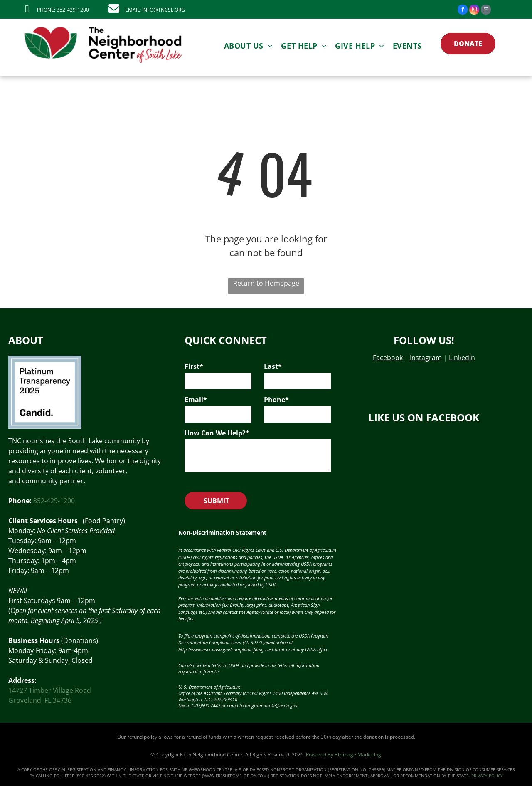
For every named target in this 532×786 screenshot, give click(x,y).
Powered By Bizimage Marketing (344, 755)
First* (194, 366)
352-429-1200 (54, 501)
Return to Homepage (266, 283)
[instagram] (474, 11)
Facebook (388, 358)
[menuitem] (249, 46)
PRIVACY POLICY (487, 776)
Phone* (276, 400)
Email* (196, 400)
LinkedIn (462, 358)
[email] (486, 11)
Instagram (426, 358)
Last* (273, 366)
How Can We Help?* (217, 433)
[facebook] (463, 11)
